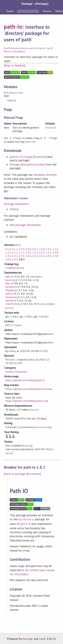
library (24, 48)
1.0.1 (49, 249)
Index (7, 93)
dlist (8, 283)
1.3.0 (28, 252)
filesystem (15, 48)
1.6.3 (49, 256)
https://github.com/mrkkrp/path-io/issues (29, 389)
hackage (28, 638)
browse (38, 157)
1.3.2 (42, 252)
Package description (22, 164)
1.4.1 (8, 256)
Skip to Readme (15, 65)
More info (30, 142)
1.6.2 (42, 256)
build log (28, 446)
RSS (18, 245)
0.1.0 (8, 249)
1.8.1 (15, 259)
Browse (47, 11)
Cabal (42, 638)
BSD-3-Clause (13, 325)
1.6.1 (35, 256)
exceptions (12, 287)
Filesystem (21, 371)
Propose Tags (44, 48)
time (8, 300)
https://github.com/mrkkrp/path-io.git (27, 401)
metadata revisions (45, 175)
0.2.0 (22, 249)
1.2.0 (8, 252)
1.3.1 (35, 252)
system (31, 48)
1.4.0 (55, 252)
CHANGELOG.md (15, 268)
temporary (11, 297)
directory (10, 280)
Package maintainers (16, 204)
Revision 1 (11, 359)
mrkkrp (14, 209)
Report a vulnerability (14, 51)
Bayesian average (43, 427)
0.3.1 (35, 249)
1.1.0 (55, 249)
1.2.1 (15, 252)
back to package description (22, 474)
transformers (13, 304)
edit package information (25, 225)
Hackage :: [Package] (35, 4)
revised (40, 164)
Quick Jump (17, 93)
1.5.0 (22, 256)
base (8, 276)
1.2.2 (22, 252)
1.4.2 (15, 256)
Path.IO (12, 101)
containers (36, 276)
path (8, 293)
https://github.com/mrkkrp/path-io (25, 380)
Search (10, 11)
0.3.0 (28, 249)
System (10, 371)
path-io (13, 27)
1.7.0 (55, 256)
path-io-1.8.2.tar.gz (21, 157)
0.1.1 (15, 249)
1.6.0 (28, 256)
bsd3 (7, 48)
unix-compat (48, 304)
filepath (10, 290)
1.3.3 (49, 252)
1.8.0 (8, 259)
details (9, 308)
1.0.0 (42, 249)
